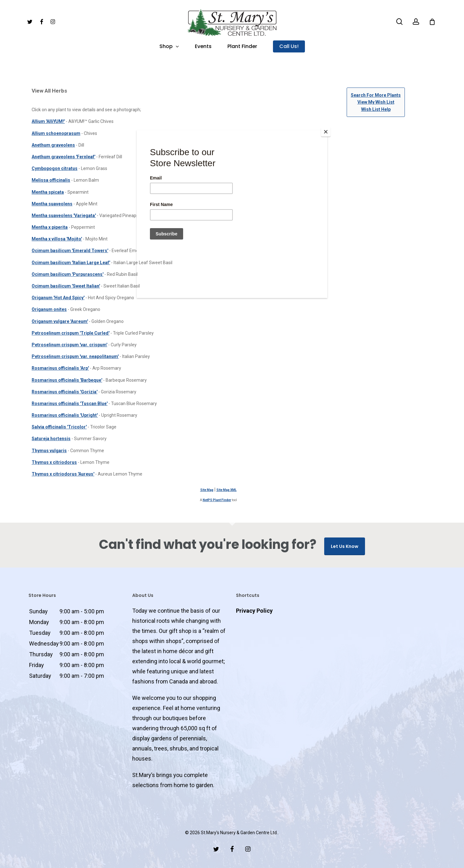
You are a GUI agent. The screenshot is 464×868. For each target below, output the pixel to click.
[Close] (326, 132)
